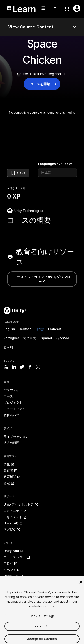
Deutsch (25, 329)
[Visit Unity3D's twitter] (22, 367)
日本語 (40, 329)
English (9, 329)
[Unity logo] (15, 311)
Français (55, 329)
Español (46, 338)
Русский (62, 338)
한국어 (8, 347)
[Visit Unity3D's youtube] (6, 367)
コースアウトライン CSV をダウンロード (42, 279)
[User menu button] (77, 8)
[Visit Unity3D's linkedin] (14, 367)
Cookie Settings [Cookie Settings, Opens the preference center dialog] (42, 620)
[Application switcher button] (67, 9)
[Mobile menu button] (43, 8)
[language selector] (57, 173)
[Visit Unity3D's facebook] (30, 367)
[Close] (81, 586)
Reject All (42, 630)
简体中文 (30, 338)
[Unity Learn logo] (22, 9)
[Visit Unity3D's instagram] (38, 367)
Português (12, 338)
